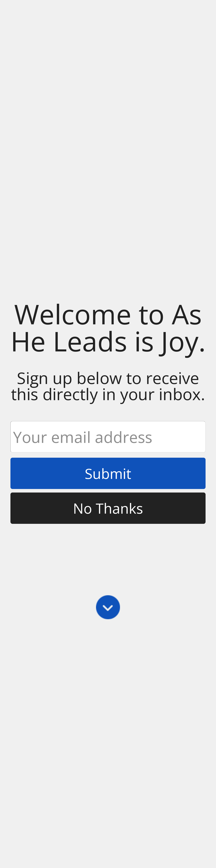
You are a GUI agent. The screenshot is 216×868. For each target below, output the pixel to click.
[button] (108, 327)
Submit (108, 473)
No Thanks (108, 508)
